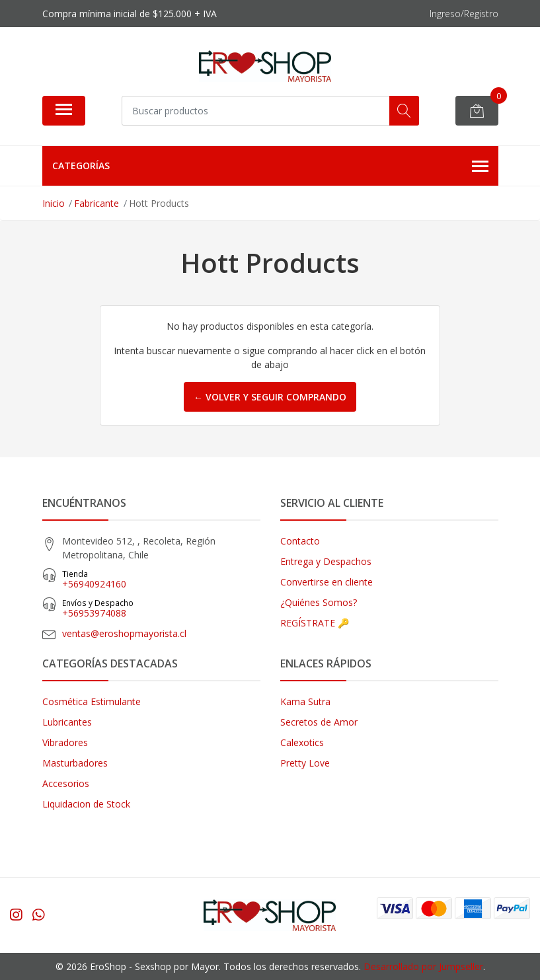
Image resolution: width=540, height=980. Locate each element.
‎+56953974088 (161, 608)
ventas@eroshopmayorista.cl (124, 633)
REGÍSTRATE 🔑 (315, 623)
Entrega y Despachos (326, 561)
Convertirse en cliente (327, 582)
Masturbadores (75, 763)
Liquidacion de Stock (86, 804)
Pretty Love (305, 763)
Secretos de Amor (319, 722)
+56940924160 (161, 579)
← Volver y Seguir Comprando (270, 397)
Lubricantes (67, 722)
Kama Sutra (305, 701)
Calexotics (302, 742)
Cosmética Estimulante (92, 701)
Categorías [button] (270, 167)
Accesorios (66, 783)
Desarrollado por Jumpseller (423, 966)
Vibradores (65, 742)
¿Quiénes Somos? (319, 602)
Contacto (300, 541)
